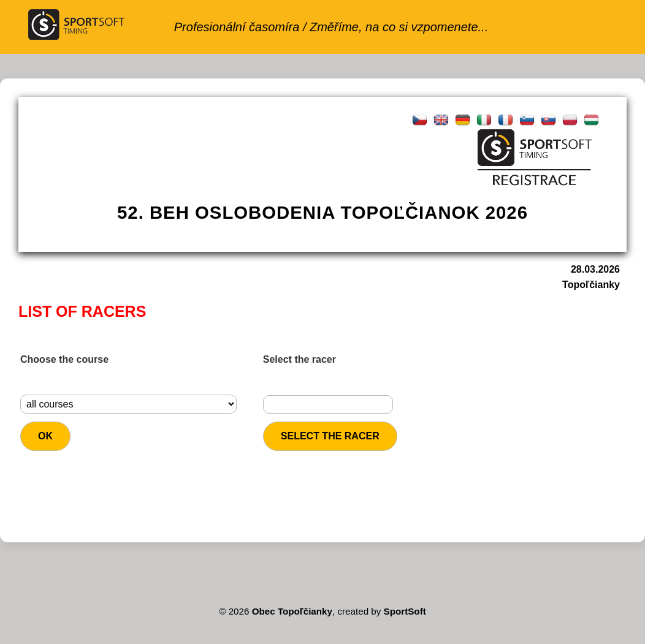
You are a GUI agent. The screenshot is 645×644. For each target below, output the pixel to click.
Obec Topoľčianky (292, 611)
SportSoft (405, 611)
